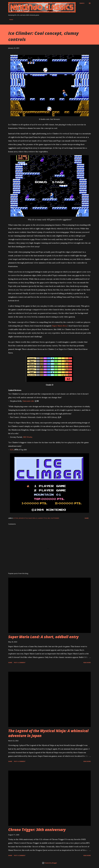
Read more (87, 663)
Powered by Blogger (49, 863)
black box (32, 518)
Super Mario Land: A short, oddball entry (43, 637)
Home (11, 19)
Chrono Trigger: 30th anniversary (37, 830)
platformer (55, 518)
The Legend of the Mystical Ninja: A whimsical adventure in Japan (48, 733)
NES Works (28, 437)
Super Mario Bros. (60, 326)
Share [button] (87, 518)
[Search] (82, 3)
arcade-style (23, 518)
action (16, 518)
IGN (12, 450)
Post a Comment (20, 663)
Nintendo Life (28, 401)
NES (49, 518)
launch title (42, 518)
